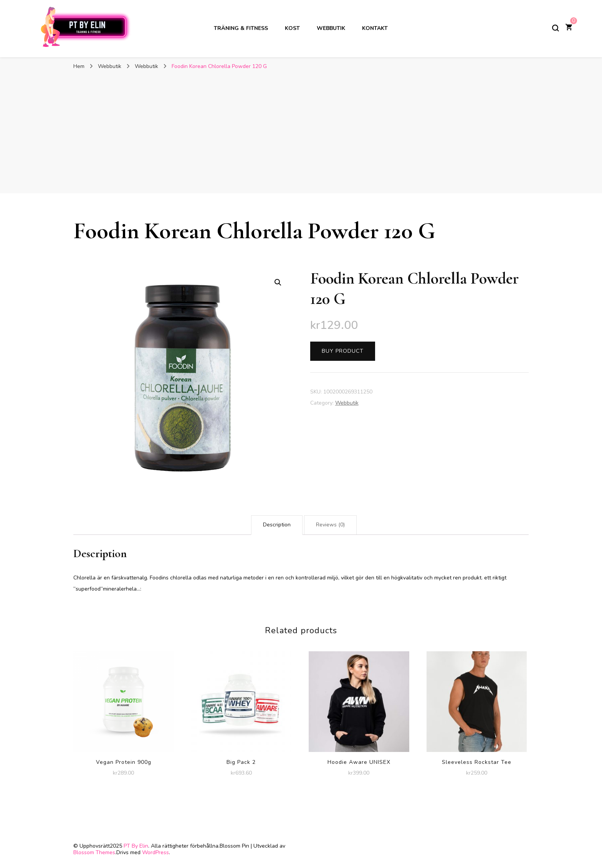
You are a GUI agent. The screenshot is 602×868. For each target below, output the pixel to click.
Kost (292, 28)
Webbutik (331, 28)
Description (277, 525)
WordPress (155, 852)
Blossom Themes (94, 852)
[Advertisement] (301, 132)
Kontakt (375, 28)
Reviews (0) (330, 525)
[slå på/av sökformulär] (556, 28)
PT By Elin (136, 846)
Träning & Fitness (241, 28)
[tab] (277, 525)
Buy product (343, 351)
